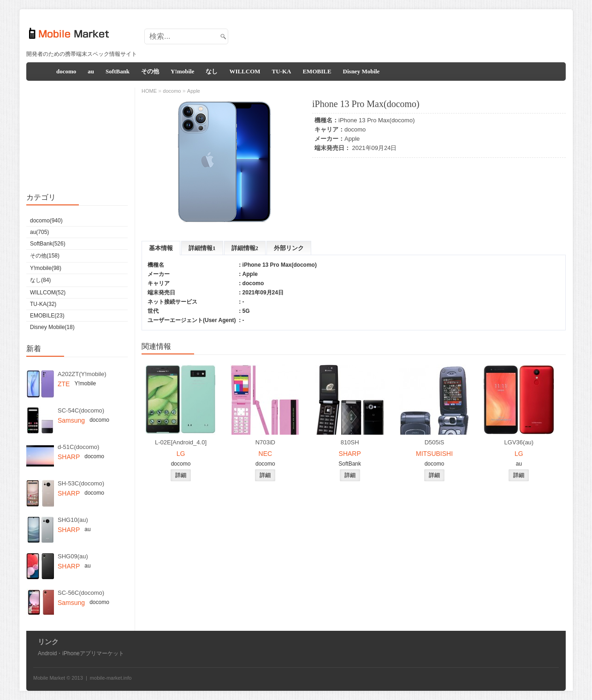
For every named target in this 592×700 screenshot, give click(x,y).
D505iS (435, 442)
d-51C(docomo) (78, 447)
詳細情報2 (245, 248)
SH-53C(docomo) (81, 483)
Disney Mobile (361, 71)
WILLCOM (245, 71)
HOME (149, 91)
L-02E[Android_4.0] (181, 442)
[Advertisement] (396, 34)
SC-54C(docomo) (81, 410)
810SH (350, 442)
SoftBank (118, 71)
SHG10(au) (73, 520)
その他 (150, 71)
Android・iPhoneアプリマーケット (81, 653)
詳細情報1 (202, 248)
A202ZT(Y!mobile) (82, 374)
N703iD (265, 442)
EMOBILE (317, 71)
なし (212, 71)
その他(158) (45, 256)
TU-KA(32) (43, 304)
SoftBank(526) (48, 244)
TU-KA (282, 71)
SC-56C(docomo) (81, 593)
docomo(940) (46, 221)
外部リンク (289, 248)
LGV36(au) (519, 442)
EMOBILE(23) (47, 316)
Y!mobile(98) (46, 268)
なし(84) (40, 280)
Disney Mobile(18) (52, 327)
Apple (352, 139)
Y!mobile (182, 71)
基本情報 (161, 248)
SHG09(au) (73, 556)
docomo (66, 71)
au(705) (39, 232)
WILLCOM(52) (48, 293)
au (91, 71)
